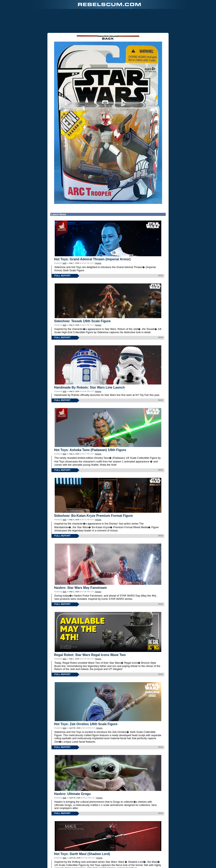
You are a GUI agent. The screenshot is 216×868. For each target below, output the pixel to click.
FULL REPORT (62, 276)
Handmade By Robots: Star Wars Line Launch (89, 387)
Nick (64, 263)
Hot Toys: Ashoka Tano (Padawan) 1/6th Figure (90, 450)
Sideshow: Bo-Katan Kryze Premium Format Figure (94, 516)
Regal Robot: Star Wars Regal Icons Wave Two (90, 655)
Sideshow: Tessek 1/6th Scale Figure (82, 321)
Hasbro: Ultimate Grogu (72, 794)
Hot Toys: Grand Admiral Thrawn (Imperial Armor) (92, 259)
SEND (161, 276)
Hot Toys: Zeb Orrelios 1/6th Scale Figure (86, 724)
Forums (98, 263)
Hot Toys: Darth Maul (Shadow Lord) (82, 854)
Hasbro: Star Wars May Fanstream (80, 588)
